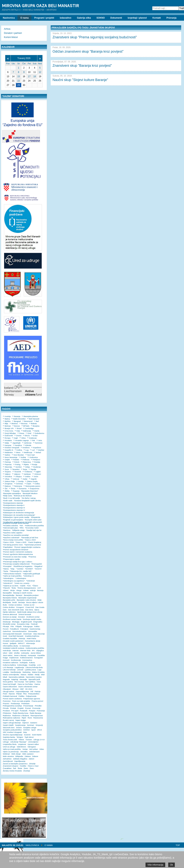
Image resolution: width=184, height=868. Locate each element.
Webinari (6, 754)
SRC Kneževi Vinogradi (12, 732)
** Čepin (28, 484)
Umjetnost (22, 744)
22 (18, 81)
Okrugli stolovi (8, 691)
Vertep (25, 749)
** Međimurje (27, 452)
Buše (5, 605)
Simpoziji (39, 725)
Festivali (34, 624)
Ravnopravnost (37, 716)
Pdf (32, 691)
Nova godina (8, 682)
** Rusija (34, 464)
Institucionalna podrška (35, 648)
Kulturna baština (9, 665)
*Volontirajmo (8, 578)
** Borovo (16, 426)
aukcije (33, 590)
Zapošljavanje (20, 761)
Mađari (31, 675)
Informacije (31, 643)
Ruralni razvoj (8, 720)
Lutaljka (6, 672)
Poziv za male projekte (21, 701)
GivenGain (28, 634)
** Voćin (35, 476)
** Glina (23, 438)
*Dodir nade (8, 501)
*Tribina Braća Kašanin (12, 574)
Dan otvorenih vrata (16, 610)
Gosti (5, 636)
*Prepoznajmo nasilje (11, 559)
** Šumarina (22, 488)
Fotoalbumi (14, 629)
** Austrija (7, 416)
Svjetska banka (9, 737)
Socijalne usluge (30, 728)
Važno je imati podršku (12, 749)
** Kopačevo (36, 448)
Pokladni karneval (10, 696)
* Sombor (20, 569)
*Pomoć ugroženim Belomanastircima (18, 554)
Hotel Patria (31, 638)
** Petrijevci (36, 460)
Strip (25, 732)
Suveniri (27, 735)
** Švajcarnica (34, 488)
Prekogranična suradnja (12, 706)
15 (18, 76)
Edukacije (7, 622)
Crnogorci (20, 607)
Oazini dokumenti (10, 687)
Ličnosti (20, 670)
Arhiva (7, 29)
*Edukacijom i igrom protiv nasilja (16, 517)
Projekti (20, 708)
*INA (21, 526)
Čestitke (23, 766)
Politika (21, 696)
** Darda (36, 431)
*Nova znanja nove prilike (13, 540)
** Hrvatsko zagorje (21, 440)
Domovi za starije (10, 617)
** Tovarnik (17, 472)
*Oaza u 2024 (8, 542)
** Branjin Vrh (8, 428)
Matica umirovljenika (11, 675)
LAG (39, 665)
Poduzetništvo (34, 694)
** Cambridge (28, 428)
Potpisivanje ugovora (32, 699)
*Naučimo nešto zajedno (13, 533)
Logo (40, 670)
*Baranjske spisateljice (12, 493)
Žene (32, 768)
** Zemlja (20, 481)
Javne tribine (36, 653)
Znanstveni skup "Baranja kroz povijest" (82, 66)
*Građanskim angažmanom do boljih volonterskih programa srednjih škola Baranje (22, 523)
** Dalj (17, 431)
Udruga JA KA (39, 740)
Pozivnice (7, 701)
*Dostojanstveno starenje (13, 503)
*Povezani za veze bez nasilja (15, 557)
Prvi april (15, 711)
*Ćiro (29, 586)
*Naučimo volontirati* (11, 538)
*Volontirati (30, 581)
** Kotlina (18, 450)
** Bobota (33, 423)
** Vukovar (15, 479)
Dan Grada (40, 607)
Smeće (19, 728)
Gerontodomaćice (20, 631)
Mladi (5, 677)
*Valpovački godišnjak (31, 574)
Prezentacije (28, 706)
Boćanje (22, 602)
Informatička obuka (10, 646)
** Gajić (15, 438)
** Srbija (27, 467)
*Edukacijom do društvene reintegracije (18, 513)
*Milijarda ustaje (18, 530)
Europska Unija (23, 624)
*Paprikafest (8, 547)
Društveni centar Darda (12, 619)
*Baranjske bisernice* (30, 491)
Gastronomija (35, 629)
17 (29, 76)
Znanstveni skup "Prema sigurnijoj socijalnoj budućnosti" (95, 37)
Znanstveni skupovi (11, 766)
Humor (6, 643)
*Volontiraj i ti (28, 576)
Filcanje (6, 626)
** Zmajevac (8, 484)
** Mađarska (8, 452)
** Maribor (40, 450)
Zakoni (31, 759)
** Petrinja (7, 462)
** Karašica (17, 445)
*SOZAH (38, 569)
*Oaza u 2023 (30, 540)
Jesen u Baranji (20, 655)
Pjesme (12, 694)
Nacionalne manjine (34, 677)
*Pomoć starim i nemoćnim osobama (17, 552)
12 (40, 72)
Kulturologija (22, 665)
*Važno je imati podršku (12, 576)
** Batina (6, 419)
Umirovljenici (33, 742)
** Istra (39, 440)
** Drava (21, 433)
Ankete (26, 590)
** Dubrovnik (8, 436)
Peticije (38, 691)
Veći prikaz (33, 749)
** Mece (17, 452)
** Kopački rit (8, 450)
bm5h (15, 602)
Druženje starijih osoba (32, 619)
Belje (40, 600)
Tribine (21, 740)
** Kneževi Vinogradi (11, 448)
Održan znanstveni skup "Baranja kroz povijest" (88, 51)
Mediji (37, 675)
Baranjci (19, 595)
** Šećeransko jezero (32, 486)
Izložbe (17, 653)
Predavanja (15, 703)
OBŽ (22, 689)
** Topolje (32, 469)
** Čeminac (19, 484)
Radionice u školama (21, 716)
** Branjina (35, 426)
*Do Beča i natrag (28, 498)
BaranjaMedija (9, 595)
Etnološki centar (9, 624)
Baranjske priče (9, 600)
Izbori (5, 653)
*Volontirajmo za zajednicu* (14, 581)
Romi (30, 718)
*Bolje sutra (7, 496)
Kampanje (32, 655)
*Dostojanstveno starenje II (14, 505)
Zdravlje (32, 764)
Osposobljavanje (22, 691)
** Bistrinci (14, 423)
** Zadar (24, 479)
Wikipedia (19, 756)
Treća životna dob (10, 740)
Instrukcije (7, 650)
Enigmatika (38, 622)
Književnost (14, 658)
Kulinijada (24, 663)
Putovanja (41, 711)
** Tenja (24, 469)
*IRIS (21, 528)
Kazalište (41, 655)
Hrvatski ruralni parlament (13, 641)
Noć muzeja (19, 682)
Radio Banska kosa (21, 713)
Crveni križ (30, 607)
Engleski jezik (26, 622)
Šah (15, 768)
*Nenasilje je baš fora (30, 538)
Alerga (19, 590)
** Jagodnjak (16, 443)
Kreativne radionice (11, 663)
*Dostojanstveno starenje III (14, 508)
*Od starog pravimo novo (13, 545)
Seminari (31, 725)
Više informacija (155, 865)
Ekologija (16, 622)
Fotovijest (24, 629)
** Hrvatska (7, 440)
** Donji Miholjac (9, 433)
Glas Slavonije (39, 634)
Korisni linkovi (11, 37)
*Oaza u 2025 (21, 542)
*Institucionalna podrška (34, 526)
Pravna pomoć (38, 701)
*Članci (35, 586)
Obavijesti (7, 689)
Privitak (13, 708)
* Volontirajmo (21, 578)
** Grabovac (32, 438)
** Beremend (27, 421)
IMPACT (21, 643)
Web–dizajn (16, 754)
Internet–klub (25, 650)
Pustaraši (24, 711)
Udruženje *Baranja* (18, 742)
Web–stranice (8, 756)
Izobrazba (25, 653)
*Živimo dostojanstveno (27, 588)
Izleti (11, 653)
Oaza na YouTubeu (25, 684)
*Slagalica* (38, 566)
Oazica (37, 684)
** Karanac (7, 445)
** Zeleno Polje (9, 481)
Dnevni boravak (25, 614)
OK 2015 (29, 689)
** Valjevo (7, 474)
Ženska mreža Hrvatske (12, 771)
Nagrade (6, 679)
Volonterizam (34, 752)
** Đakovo (7, 486)
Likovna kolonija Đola (34, 667)
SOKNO (27, 730)
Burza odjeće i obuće (35, 602)
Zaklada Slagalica (20, 759)
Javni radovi (8, 655)
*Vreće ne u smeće (22, 583)
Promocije (36, 708)
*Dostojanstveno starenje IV (14, 510)
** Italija (6, 443)
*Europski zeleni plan (33, 520)
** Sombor (18, 467)
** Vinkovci (37, 474)
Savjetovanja (20, 725)
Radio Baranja (35, 713)
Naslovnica (32, 845)
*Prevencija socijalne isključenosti (16, 564)
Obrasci (15, 689)
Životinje (27, 771)
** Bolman (7, 426)
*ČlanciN (6, 588)
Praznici (6, 703)
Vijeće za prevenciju (11, 752)
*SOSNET (29, 569)
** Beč (37, 421)
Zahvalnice (7, 759)
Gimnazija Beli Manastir (12, 634)
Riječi (24, 718)
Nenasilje (23, 679)
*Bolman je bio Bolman (23, 496)
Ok (172, 865)
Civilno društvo (9, 607)
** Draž (29, 433)
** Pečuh (16, 462)
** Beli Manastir (33, 419)
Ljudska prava (30, 670)
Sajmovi (25, 723)
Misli (43, 675)
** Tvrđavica (27, 472)
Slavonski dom (9, 728)
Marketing (26, 672)
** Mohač (37, 452)
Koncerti (6, 660)
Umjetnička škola (10, 744)
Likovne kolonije (9, 670)
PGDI (5, 694)
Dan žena (29, 610)
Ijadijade (13, 643)
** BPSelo (25, 426)
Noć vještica (30, 682)
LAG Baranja (8, 667)
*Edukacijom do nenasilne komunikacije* (19, 515)
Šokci (26, 768)
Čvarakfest (7, 768)
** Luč (32, 450)
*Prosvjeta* (7, 566)
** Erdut (34, 436)
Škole (20, 768)
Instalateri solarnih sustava (14, 648)
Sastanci (34, 723)
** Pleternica (26, 462)
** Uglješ (37, 472)
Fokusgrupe (28, 626)
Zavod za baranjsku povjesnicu (15, 764)
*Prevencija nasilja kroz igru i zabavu (17, 562)
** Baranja (16, 416)
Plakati (19, 694)
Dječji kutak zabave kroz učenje (30, 612)
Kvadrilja (32, 665)
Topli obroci (29, 737)
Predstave (25, 703)
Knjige (5, 658)
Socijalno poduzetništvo (12, 730)
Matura (23, 675)
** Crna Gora (8, 431)
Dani (5, 610)
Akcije (12, 590)
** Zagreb (33, 479)
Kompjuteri (38, 658)
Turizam (29, 740)
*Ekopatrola (35, 517)
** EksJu (26, 436)
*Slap (12, 569)
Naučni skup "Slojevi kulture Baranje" (80, 80)
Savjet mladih (8, 725)
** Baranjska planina (30, 416)
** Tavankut (15, 469)
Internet (15, 650)
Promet (28, 708)
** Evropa (7, 438)
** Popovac (7, 464)
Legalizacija (19, 667)
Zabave (35, 756)
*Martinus (7, 530)
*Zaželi (22, 586)
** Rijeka (25, 464)
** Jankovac (27, 443)
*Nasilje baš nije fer (34, 530)
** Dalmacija (26, 431)
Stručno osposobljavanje (13, 735)
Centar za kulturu (15, 605)
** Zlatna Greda (31, 481)
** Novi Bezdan (18, 455)
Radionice (7, 716)
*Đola (13, 588)
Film (12, 626)
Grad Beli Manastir (16, 636)
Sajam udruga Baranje (12, 723)
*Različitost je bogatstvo (23, 566)
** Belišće (7, 421)
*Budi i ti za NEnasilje (11, 498)
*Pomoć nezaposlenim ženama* (16, 550)
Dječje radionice (9, 612)
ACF (39, 588)
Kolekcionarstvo (26, 658)
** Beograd (16, 421)
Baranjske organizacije (28, 598)
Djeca (37, 610)
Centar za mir (29, 605)
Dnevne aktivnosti (10, 614)
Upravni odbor (33, 744)
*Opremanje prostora (33, 545)
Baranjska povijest (31, 595)
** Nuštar (22, 457)
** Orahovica (33, 457)
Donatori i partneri (13, 33)
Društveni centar (33, 617)
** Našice (6, 455)
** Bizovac (23, 423)
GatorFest (7, 631)
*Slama (6, 569)
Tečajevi (20, 737)
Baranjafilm (7, 593)
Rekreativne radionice (12, 718)
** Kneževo (25, 448)
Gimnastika (32, 631)
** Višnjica (18, 476)
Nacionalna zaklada (17, 677)
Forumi (6, 629)
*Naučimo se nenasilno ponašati (16, 535)
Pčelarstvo (7, 713)
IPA (33, 650)
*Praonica (32, 557)
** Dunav (18, 436)
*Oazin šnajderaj (34, 542)
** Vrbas (6, 479)
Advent (6, 590)
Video (41, 749)
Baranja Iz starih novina (23, 593)
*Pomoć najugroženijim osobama (27, 547)
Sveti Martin (37, 735)
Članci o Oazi (33, 766)
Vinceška (24, 752)
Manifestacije (16, 672)
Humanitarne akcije (32, 641)
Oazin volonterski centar (28, 687)
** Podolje (36, 462)
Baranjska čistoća (10, 598)
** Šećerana (17, 486)
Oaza (39, 682)
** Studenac (36, 467)
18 (35, 76)
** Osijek (6, 460)
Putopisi (32, 711)
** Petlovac (25, 460)
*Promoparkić (37, 564)
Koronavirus (27, 660)
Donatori (22, 617)
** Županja (15, 491)
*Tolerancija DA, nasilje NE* (21, 571)
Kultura (32, 663)
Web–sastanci (28, 754)
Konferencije (16, 660)
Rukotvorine (38, 718)
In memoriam (25, 646)
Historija (22, 638)
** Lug (26, 450)
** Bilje (5, 423)
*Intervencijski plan (10, 528)
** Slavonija (7, 467)
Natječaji (15, 679)
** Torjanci (7, 472)
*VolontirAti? (8, 583)
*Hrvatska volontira (10, 526)
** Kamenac (38, 443)
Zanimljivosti (8, 761)
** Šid (5, 488)
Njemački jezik (34, 679)
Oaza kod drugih (9, 684)
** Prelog (17, 464)
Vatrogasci (32, 747)
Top (178, 845)
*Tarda (5, 571)
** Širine (12, 488)
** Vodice (27, 476)
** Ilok (33, 440)
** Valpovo (16, 474)
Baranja (40, 590)
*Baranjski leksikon (30, 493)
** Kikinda (27, 445)
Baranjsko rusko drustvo (26, 600)
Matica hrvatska (38, 672)
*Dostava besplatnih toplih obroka (27, 501)
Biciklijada (7, 602)
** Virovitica (7, 476)
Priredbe (38, 706)
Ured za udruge (9, 747)
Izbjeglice (40, 650)
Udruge (6, 742)
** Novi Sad (30, 455)
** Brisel (18, 428)
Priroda (6, 708)
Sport (33, 730)
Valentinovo (21, 747)
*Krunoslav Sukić (32, 528)
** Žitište (6, 491)
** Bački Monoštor (18, 419)
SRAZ (39, 730)
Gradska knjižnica (32, 636)
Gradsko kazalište (10, 638)
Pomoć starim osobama (12, 699)
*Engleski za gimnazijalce (13, 520)
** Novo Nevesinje (10, 457)
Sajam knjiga (21, 720)
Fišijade (18, 626)
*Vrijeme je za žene (11, 586)
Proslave (6, 711)
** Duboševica (38, 433)
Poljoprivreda (31, 696)
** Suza (6, 469)
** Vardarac (26, 474)
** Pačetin (15, 460)
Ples (25, 694)
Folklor (37, 626)
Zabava (28, 756)
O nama (49, 845)
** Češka (36, 484)
